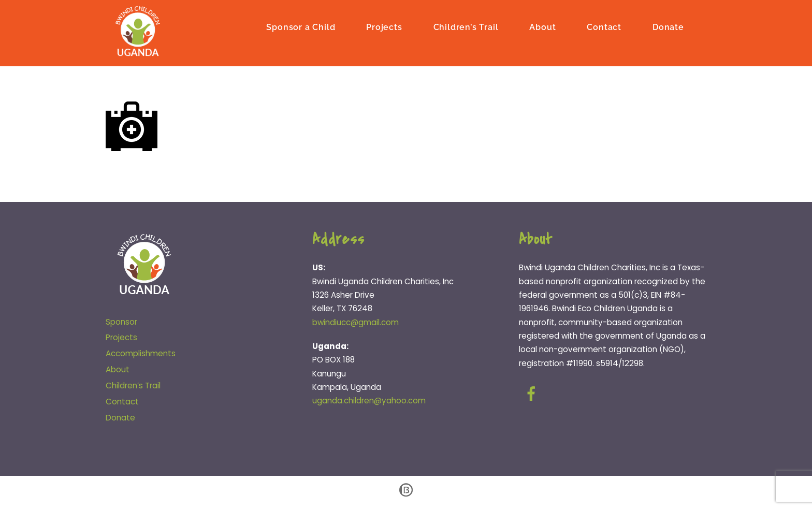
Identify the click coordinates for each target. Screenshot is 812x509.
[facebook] (533, 394)
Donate (668, 27)
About (542, 27)
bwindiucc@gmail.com (356, 322)
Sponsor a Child (301, 27)
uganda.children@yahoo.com (369, 401)
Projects (384, 27)
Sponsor (121, 322)
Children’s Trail (466, 27)
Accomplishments (141, 353)
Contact (604, 27)
